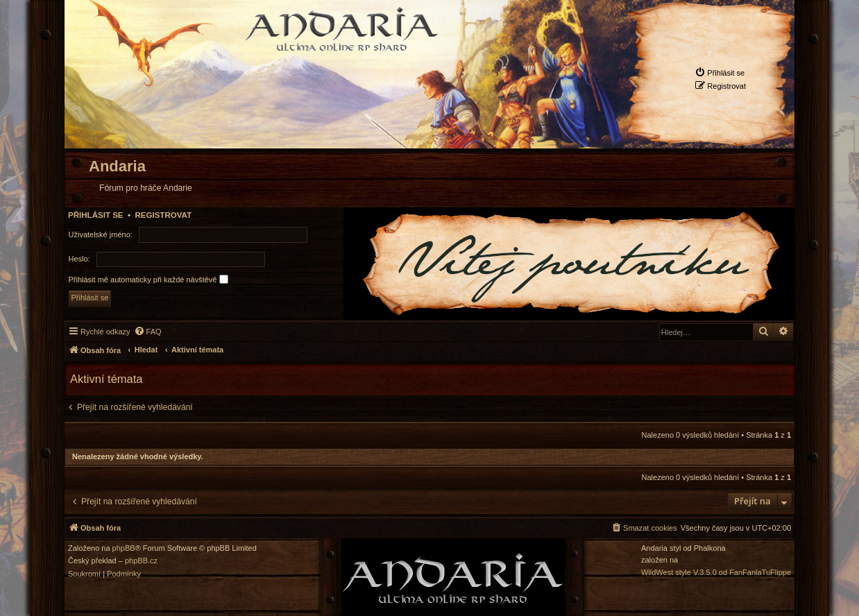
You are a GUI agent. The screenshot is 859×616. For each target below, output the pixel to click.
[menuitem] (720, 72)
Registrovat (163, 215)
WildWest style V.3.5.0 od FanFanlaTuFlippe (716, 573)
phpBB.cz (141, 561)
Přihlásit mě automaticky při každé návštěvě (148, 279)
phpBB (124, 548)
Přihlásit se (96, 215)
